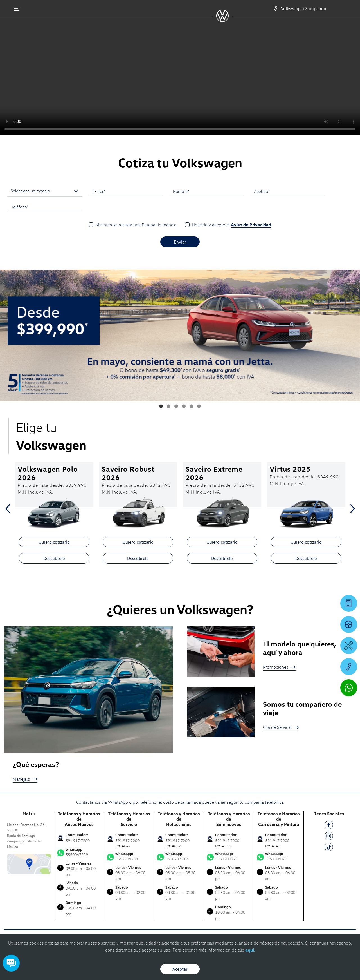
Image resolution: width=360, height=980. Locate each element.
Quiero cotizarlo (54, 542)
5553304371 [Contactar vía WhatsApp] (229, 856)
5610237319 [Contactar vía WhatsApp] (179, 856)
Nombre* (181, 191)
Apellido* (262, 191)
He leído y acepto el (231, 225)
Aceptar (180, 969)
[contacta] (29, 863)
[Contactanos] (275, 8)
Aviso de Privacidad (251, 225)
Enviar (180, 242)
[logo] (222, 20)
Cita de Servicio (281, 727)
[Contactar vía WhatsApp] (349, 688)
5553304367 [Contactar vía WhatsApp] (279, 856)
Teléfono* (20, 207)
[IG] (329, 837)
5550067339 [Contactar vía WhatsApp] (79, 852)
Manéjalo (25, 779)
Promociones (279, 667)
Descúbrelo (54, 558)
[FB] (329, 826)
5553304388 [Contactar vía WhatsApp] (129, 856)
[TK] (329, 848)
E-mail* (99, 191)
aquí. (250, 950)
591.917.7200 (78, 841)
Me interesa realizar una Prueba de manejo (136, 225)
